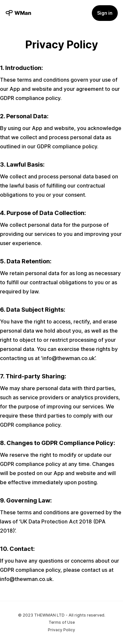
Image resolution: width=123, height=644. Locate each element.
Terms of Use (62, 622)
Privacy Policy (61, 630)
